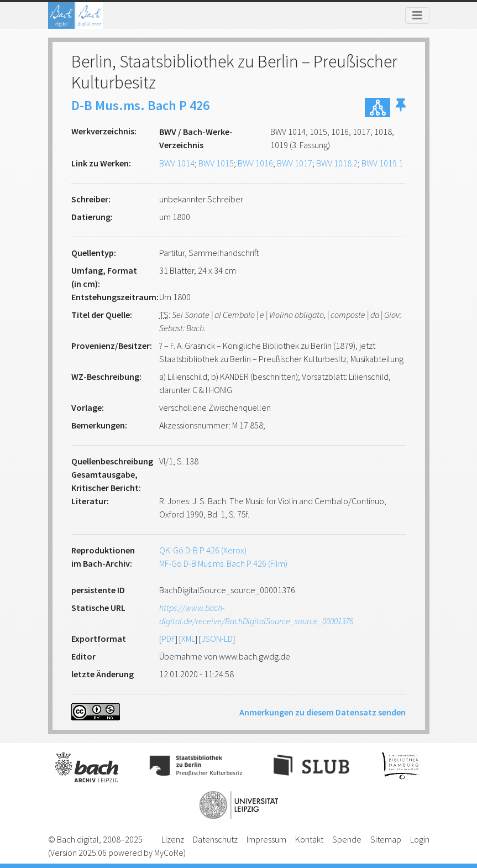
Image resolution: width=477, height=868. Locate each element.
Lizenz (173, 839)
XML (188, 639)
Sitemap (386, 839)
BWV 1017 (295, 163)
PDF (168, 639)
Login (420, 839)
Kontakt (309, 839)
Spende (347, 839)
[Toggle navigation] (417, 15)
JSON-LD (217, 639)
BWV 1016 (255, 163)
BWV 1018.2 (337, 163)
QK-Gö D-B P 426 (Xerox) (203, 550)
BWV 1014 (177, 163)
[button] (401, 108)
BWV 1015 (216, 163)
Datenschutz (215, 839)
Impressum (266, 839)
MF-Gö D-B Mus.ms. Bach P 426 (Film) (223, 563)
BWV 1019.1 (382, 163)
